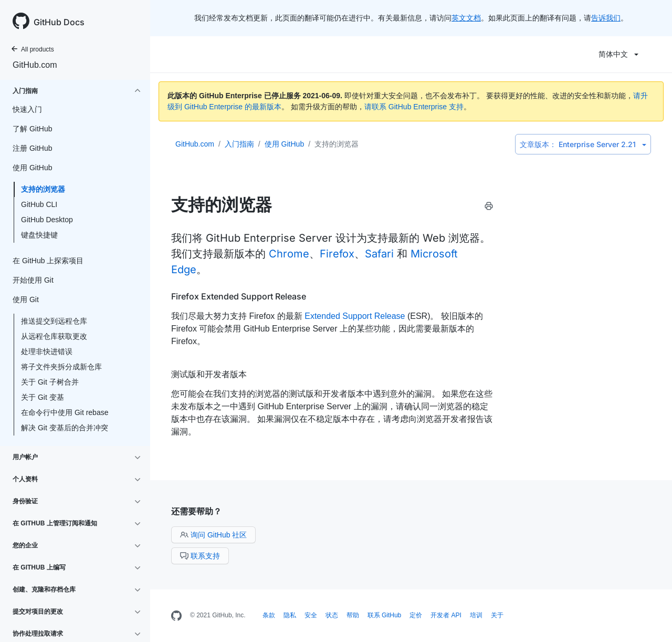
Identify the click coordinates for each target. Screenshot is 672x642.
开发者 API (446, 615)
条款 (269, 615)
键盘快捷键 (39, 235)
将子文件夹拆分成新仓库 (61, 367)
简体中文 (618, 54)
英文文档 (466, 18)
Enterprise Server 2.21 (583, 144)
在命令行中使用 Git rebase (65, 412)
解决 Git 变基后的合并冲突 (65, 428)
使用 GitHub (284, 144)
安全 (311, 615)
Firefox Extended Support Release (239, 296)
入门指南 (239, 144)
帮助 (353, 615)
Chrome (289, 254)
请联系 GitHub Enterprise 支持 (414, 107)
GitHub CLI (39, 204)
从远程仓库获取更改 (54, 336)
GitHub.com (35, 65)
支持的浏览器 (43, 189)
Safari (379, 254)
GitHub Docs (59, 22)
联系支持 (200, 556)
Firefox (337, 254)
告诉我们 (606, 18)
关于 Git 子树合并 (50, 382)
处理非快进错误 (47, 351)
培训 (476, 615)
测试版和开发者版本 (209, 374)
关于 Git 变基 (43, 397)
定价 (416, 615)
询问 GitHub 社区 (213, 535)
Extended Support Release (355, 316)
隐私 (290, 615)
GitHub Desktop (47, 220)
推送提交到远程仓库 (54, 321)
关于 (497, 615)
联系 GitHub (385, 615)
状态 (332, 615)
